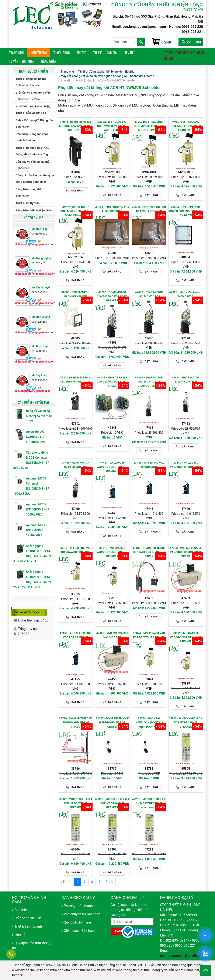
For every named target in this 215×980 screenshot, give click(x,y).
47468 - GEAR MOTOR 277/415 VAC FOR (186, 380)
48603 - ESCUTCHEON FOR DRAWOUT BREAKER (149, 209)
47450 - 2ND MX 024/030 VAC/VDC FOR (112, 635)
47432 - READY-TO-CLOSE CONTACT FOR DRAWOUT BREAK (149, 552)
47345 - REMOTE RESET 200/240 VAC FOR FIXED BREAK (112, 382)
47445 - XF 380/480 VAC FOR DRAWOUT (149, 465)
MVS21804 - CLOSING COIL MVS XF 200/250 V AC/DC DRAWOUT (149, 126)
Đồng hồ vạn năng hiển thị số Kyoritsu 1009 (39, 416)
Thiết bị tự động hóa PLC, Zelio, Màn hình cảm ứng (32, 151)
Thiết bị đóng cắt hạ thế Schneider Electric (31, 82)
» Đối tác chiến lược (27, 918)
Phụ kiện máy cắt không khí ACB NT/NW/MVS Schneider (98, 80)
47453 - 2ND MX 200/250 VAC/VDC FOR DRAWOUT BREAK (186, 552)
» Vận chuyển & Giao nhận (81, 914)
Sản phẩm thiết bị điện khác (34, 210)
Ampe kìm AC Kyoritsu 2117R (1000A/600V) (36, 437)
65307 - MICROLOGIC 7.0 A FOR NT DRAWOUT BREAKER (112, 803)
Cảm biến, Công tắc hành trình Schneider (32, 137)
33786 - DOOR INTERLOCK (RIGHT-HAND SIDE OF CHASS (76, 723)
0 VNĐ (166, 42)
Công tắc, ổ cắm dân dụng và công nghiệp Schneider (35, 179)
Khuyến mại (39, 53)
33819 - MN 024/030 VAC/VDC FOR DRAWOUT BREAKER (186, 637)
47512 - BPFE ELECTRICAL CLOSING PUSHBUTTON (76, 380)
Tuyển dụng (62, 53)
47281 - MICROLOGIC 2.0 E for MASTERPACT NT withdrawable (149, 803)
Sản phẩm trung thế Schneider (29, 192)
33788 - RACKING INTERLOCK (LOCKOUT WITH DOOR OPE (149, 723)
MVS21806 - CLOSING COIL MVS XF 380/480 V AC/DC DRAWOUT (75, 211)
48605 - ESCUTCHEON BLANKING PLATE (75, 294)
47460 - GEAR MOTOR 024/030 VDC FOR (75, 465)
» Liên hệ (19, 935)
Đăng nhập (49, 61)
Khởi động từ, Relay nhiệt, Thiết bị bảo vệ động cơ (33, 110)
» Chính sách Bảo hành (78, 931)
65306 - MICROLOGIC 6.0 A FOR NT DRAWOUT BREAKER (75, 803)
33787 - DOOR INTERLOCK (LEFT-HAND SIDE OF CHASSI (112, 723)
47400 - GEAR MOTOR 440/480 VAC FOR (149, 294)
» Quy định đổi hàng (76, 922)
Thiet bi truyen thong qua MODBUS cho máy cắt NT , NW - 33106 (76, 126)
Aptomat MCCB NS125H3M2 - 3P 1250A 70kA (38, 530)
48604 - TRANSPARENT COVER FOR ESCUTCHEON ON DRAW (186, 211)
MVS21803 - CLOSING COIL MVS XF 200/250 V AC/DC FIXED (112, 126)
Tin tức (82, 53)
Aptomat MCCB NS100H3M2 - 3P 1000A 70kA (38, 509)
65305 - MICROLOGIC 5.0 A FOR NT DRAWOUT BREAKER (186, 723)
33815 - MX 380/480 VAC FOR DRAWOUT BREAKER (76, 550)
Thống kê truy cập (27, 613)
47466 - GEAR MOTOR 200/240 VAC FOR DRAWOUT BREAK (149, 382)
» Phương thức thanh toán (81, 906)
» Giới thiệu (20, 910)
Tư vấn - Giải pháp (22, 61)
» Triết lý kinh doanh (27, 926)
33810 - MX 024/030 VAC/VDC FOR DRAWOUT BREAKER (112, 552)
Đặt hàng (78, 191)
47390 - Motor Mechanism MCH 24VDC (186, 294)
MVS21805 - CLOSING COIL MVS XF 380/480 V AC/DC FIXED (186, 126)
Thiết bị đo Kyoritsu (29, 203)
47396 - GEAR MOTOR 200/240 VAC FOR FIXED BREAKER (112, 296)
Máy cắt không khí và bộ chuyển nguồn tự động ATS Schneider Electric (107, 76)
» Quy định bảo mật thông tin (31, 946)
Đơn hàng (191, 41)
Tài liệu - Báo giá (105, 53)
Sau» (109, 882)
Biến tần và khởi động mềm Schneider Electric (34, 96)
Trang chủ (18, 53)
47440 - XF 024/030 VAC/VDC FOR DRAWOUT (186, 465)
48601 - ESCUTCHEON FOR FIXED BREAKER (112, 209)
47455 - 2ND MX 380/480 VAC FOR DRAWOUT (76, 635)
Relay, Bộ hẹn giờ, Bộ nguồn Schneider (34, 123)
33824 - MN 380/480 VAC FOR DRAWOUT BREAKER (149, 635)
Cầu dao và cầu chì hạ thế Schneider (33, 165)
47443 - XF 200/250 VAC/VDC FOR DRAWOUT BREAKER (112, 467)
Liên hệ (129, 53)
